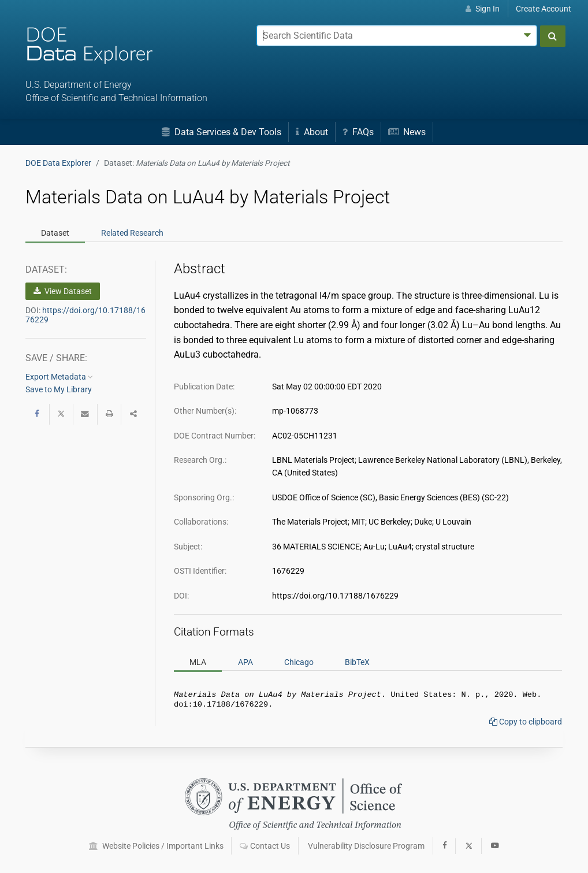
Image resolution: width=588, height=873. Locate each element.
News (407, 132)
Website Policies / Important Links (156, 846)
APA (245, 662)
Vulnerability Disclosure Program (366, 846)
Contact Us (265, 846)
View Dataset (63, 291)
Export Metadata (59, 377)
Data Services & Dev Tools (222, 132)
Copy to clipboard (526, 724)
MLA (198, 662)
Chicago (299, 662)
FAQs (358, 132)
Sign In (483, 9)
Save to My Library (59, 389)
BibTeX (357, 662)
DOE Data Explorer (58, 163)
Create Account (544, 9)
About (312, 132)
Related (132, 233)
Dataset (55, 233)
